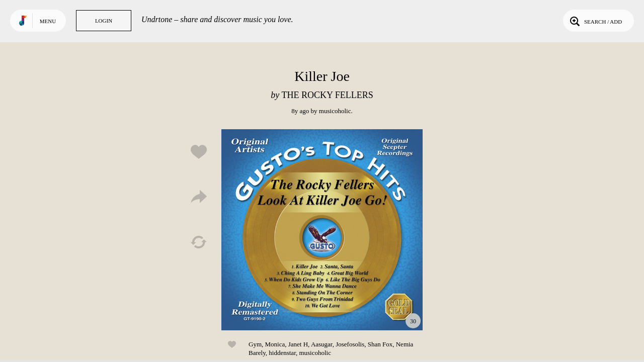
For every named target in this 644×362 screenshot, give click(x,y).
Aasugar (322, 344)
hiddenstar (282, 353)
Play (322, 230)
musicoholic (335, 111)
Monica (275, 344)
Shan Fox (380, 344)
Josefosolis (350, 344)
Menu (48, 21)
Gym (255, 344)
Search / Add (595, 21)
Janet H (298, 344)
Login (104, 21)
